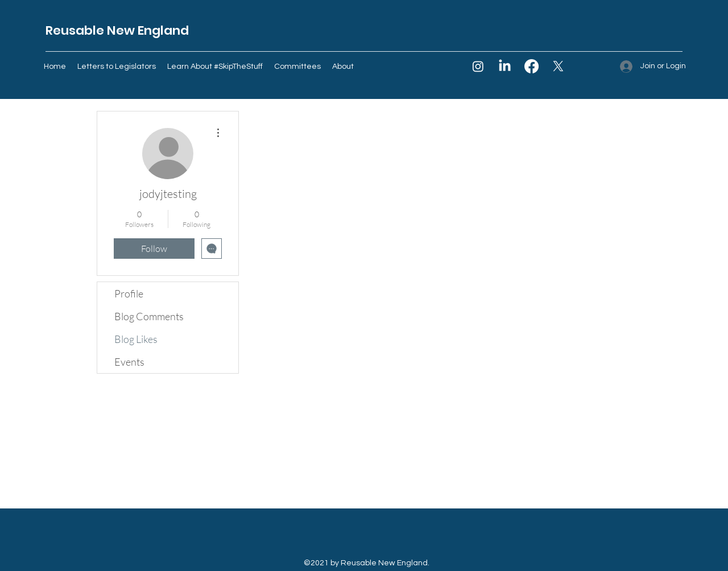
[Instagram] (478, 66)
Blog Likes (136, 339)
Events (129, 362)
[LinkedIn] (505, 66)
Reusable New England (117, 30)
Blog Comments (149, 316)
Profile (129, 293)
